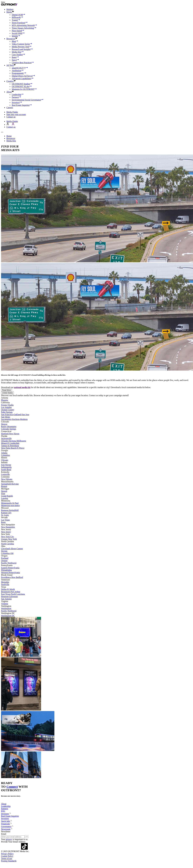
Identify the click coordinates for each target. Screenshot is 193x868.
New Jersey (6, 532)
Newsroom (7, 829)
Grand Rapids (7, 496)
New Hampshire (8, 527)
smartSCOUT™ (20, 68)
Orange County (8, 410)
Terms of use (7, 858)
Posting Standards (9, 861)
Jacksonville (6, 438)
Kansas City (6, 513)
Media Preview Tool (21, 47)
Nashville (5, 584)
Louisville (5, 474)
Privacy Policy (7, 854)
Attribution (18, 71)
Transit (16, 20)
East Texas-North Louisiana (13, 594)
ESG (3, 811)
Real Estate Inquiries (22, 105)
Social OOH (18, 33)
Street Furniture (20, 23)
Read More (7, 390)
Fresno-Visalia (7, 405)
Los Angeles (6, 407)
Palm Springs (7, 412)
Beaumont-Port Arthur (11, 592)
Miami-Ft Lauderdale (10, 443)
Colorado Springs (9, 429)
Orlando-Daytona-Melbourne (14, 441)
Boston (4, 486)
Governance (7, 826)
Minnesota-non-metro (10, 505)
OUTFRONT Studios (22, 84)
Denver (4, 424)
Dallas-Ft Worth (8, 589)
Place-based (18, 31)
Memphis (5, 582)
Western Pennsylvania (10, 573)
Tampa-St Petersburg (10, 446)
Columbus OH (7, 553)
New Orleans (7, 479)
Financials (7, 824)
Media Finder (12, 112)
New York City (7, 537)
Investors (17, 102)
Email (4, 834)
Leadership (18, 95)
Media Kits (18, 52)
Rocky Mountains (9, 426)
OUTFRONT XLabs (22, 87)
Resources (11, 138)
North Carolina (7, 544)
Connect (12, 787)
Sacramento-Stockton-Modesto (14, 419)
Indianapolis (6, 467)
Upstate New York (9, 539)
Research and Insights (22, 49)
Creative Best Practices (23, 63)
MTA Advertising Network (24, 25)
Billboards (17, 17)
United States (7, 393)
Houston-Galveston (9, 596)
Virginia (5, 604)
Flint (3, 494)
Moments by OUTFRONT (24, 89)
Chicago (5, 460)
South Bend (6, 470)
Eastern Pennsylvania (10, 568)
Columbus (5, 455)
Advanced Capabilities (22, 79)
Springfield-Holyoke (10, 484)
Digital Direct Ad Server (23, 76)
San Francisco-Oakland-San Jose (15, 415)
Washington (6, 608)
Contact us (11, 117)
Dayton (4, 551)
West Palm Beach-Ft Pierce (13, 448)
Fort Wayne (6, 465)
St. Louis (5, 515)
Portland (5, 558)
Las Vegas (5, 520)
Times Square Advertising (24, 28)
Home (9, 136)
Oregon (4, 561)
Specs (15, 60)
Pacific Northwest (9, 563)
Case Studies (18, 55)
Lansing (5, 498)
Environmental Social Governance (27, 100)
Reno (3, 522)
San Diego (6, 417)
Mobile (16, 36)
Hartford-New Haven (10, 434)
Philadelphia (6, 570)
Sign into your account (16, 114)
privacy (9, 839)
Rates (15, 57)
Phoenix (5, 400)
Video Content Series (22, 44)
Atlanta (4, 453)
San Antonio (6, 599)
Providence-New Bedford (12, 577)
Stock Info (7, 821)
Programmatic (19, 73)
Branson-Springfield (10, 510)
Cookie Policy (7, 856)
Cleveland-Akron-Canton (12, 549)
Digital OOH (18, 15)
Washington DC (8, 616)
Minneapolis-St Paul (10, 503)
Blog (15, 41)
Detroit (4, 491)
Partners (16, 97)
